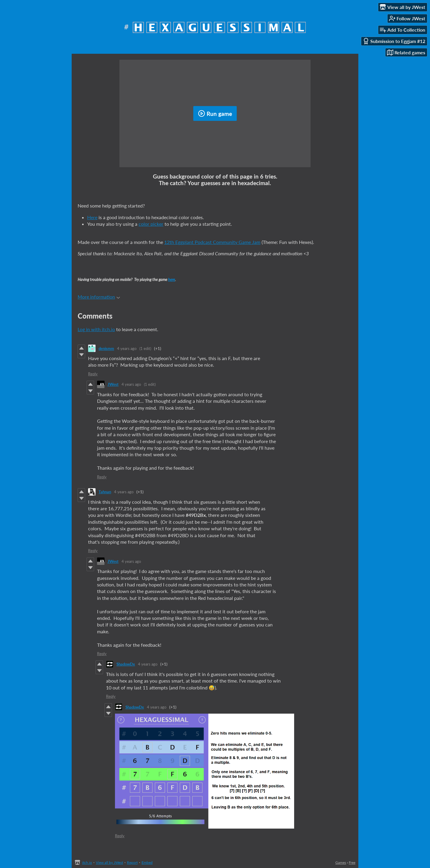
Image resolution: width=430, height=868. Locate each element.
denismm (106, 348)
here (172, 279)
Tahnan (105, 492)
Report (132, 862)
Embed (147, 862)
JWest (113, 384)
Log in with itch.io (96, 329)
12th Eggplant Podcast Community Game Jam (212, 242)
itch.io (87, 862)
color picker (151, 224)
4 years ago (127, 348)
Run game (215, 113)
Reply (93, 374)
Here (92, 217)
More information (99, 297)
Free (352, 862)
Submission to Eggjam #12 (394, 41)
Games (341, 862)
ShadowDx (126, 664)
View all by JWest (109, 862)
